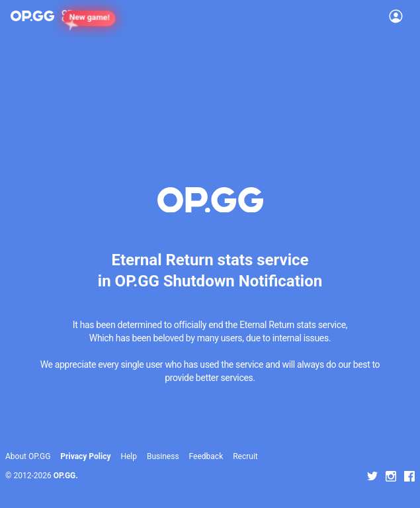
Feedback (206, 456)
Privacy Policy (85, 456)
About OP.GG (28, 456)
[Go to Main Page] (32, 16)
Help (129, 456)
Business (163, 456)
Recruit (245, 456)
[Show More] (73, 16)
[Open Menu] (396, 16)
